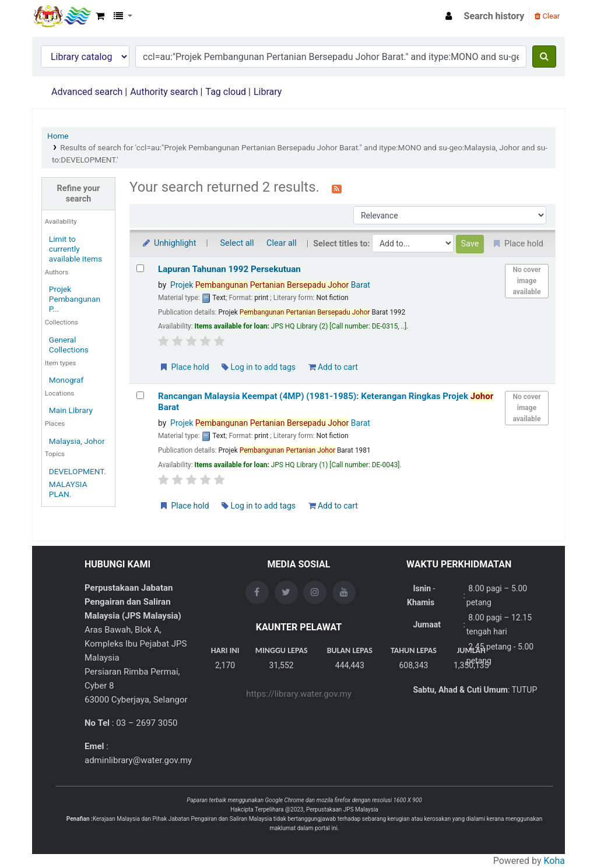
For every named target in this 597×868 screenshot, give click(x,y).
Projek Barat (270, 285)
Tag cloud (226, 92)
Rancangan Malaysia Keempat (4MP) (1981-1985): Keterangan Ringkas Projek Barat (326, 402)
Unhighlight (169, 243)
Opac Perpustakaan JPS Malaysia (62, 16)
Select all (237, 243)
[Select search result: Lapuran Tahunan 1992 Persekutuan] (140, 268)
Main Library (71, 410)
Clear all (282, 243)
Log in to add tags (259, 367)
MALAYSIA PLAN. (68, 489)
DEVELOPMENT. (78, 471)
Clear (547, 16)
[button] (100, 16)
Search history (494, 16)
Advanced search (87, 92)
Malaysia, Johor (77, 441)
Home (58, 136)
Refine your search (79, 193)
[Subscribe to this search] (337, 188)
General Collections (69, 345)
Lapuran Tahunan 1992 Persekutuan (229, 269)
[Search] (544, 57)
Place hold (184, 367)
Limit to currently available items (75, 249)
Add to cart (333, 367)
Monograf (66, 380)
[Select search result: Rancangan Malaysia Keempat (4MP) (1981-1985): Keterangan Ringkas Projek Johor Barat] (140, 395)
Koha (554, 861)
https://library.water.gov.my (299, 694)
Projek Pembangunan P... (75, 299)
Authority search (164, 92)
